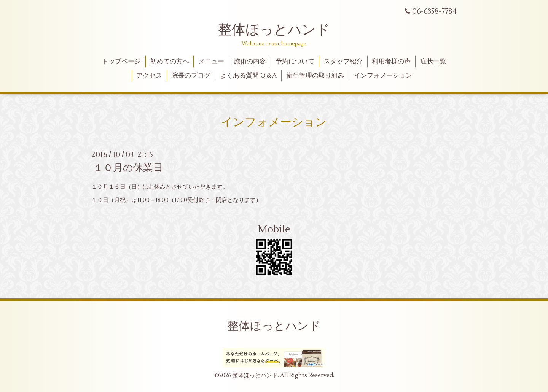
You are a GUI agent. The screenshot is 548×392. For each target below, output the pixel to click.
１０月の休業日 (128, 168)
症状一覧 (433, 62)
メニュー (211, 62)
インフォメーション (383, 76)
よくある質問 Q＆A (248, 76)
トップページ (121, 62)
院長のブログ (191, 76)
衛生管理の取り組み (315, 76)
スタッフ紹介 (343, 62)
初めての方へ (170, 62)
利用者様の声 (391, 62)
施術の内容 (250, 62)
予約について (295, 62)
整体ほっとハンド (274, 30)
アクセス (149, 76)
